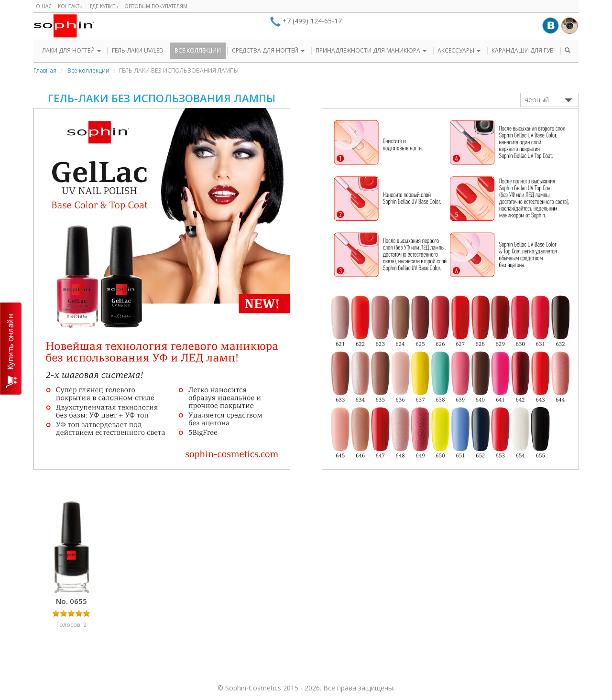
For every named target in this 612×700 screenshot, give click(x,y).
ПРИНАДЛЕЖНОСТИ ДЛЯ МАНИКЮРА (371, 50)
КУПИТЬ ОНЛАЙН (11, 349)
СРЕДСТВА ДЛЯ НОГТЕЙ (268, 50)
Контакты (71, 6)
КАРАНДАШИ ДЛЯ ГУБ (523, 50)
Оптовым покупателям (156, 6)
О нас (44, 6)
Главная (45, 70)
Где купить (104, 6)
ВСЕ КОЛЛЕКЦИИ (198, 50)
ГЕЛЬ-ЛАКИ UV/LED (138, 50)
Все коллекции (88, 70)
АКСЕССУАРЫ (459, 50)
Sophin (64, 26)
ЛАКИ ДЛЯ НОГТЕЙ (71, 50)
